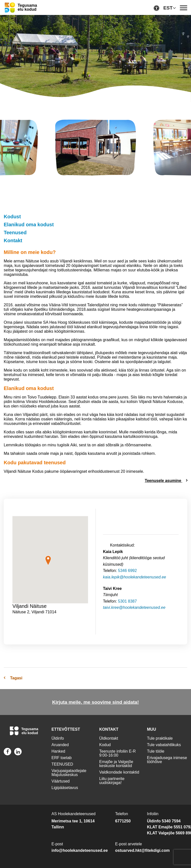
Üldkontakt (109, 738)
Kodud (105, 745)
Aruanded (60, 745)
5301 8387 (127, 601)
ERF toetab (62, 758)
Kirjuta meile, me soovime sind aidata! (96, 702)
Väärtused (61, 781)
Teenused (15, 233)
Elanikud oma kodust (29, 225)
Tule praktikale (160, 738)
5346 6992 (127, 571)
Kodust (12, 217)
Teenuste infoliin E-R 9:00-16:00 (118, 753)
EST (168, 8)
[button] (48, 560)
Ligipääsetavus (65, 788)
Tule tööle (156, 751)
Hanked (58, 751)
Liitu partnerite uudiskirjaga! (112, 781)
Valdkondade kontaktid (119, 772)
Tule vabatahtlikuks (164, 745)
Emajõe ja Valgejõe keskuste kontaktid (116, 764)
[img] (96, 149)
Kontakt (13, 240)
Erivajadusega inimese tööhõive (167, 760)
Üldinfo (58, 738)
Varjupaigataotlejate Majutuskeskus (69, 773)
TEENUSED (62, 764)
